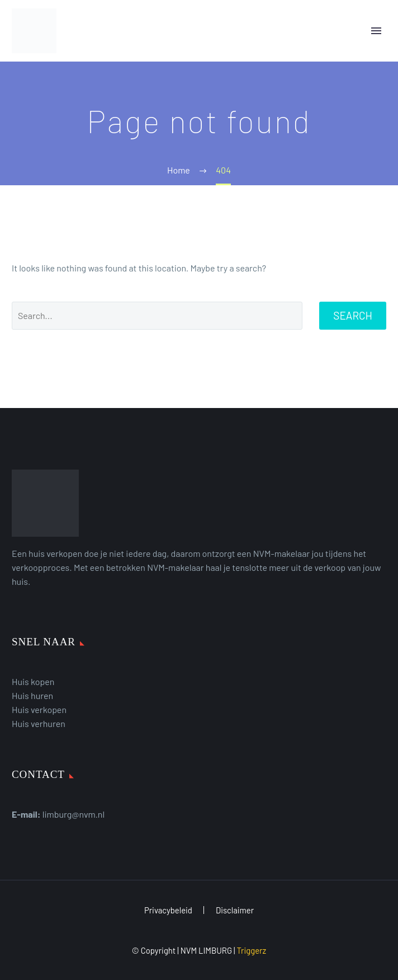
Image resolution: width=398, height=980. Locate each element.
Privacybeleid (168, 910)
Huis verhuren (39, 723)
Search (353, 315)
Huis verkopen (39, 709)
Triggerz (251, 950)
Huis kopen (33, 681)
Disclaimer (235, 910)
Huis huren (32, 695)
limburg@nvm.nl (74, 814)
